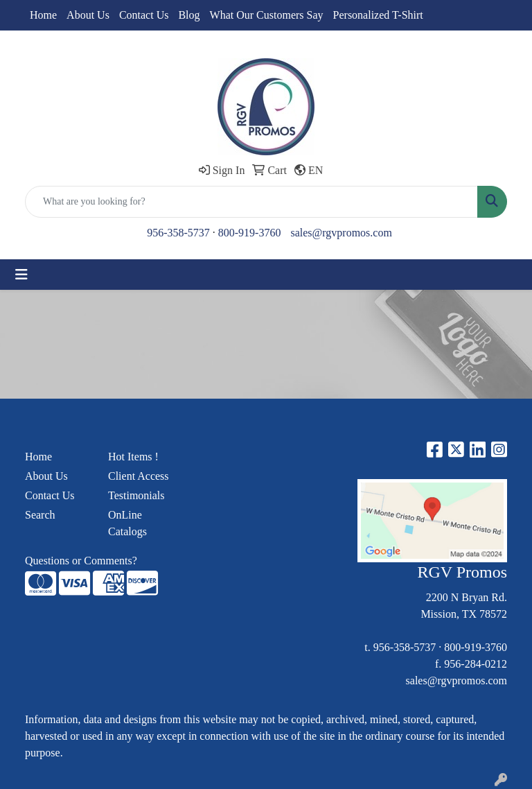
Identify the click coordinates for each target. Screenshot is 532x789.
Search (40, 515)
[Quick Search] (251, 202)
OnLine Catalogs (127, 523)
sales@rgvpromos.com (341, 233)
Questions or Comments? (81, 561)
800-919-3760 (250, 233)
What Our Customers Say (267, 15)
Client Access (139, 476)
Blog (189, 15)
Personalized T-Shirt (378, 15)
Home (43, 15)
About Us (88, 15)
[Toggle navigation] (21, 275)
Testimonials (136, 495)
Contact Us (144, 15)
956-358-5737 (178, 233)
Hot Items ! (133, 457)
